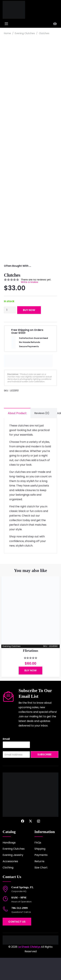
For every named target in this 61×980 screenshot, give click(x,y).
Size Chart (41, 890)
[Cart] (55, 24)
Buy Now (29, 332)
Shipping (40, 871)
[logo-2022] (16, 10)
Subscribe (44, 777)
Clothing (8, 890)
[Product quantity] (10, 332)
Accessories (10, 883)
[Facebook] (23, 843)
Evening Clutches (25, 33)
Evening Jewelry (13, 877)
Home (7, 33)
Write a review (29, 304)
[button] (17, 24)
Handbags (9, 865)
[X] (30, 843)
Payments (41, 877)
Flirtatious (31, 673)
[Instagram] (39, 843)
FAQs (38, 865)
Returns (39, 883)
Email (6, 761)
